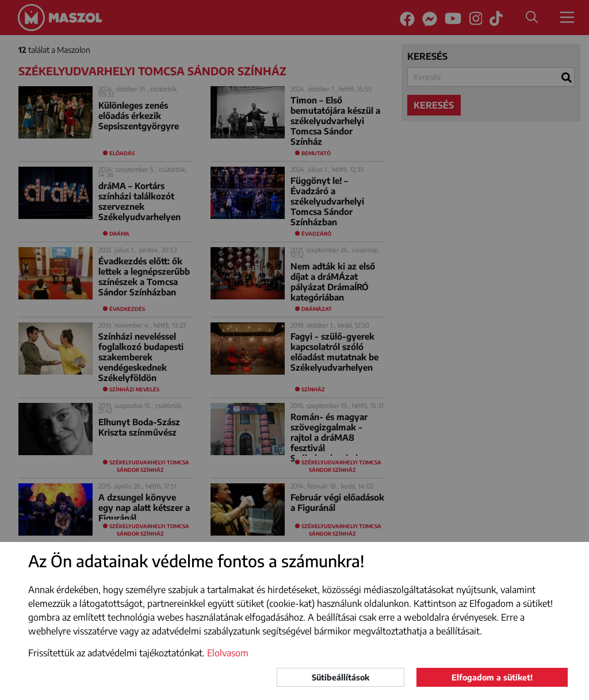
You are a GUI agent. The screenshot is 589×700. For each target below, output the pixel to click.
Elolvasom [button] (228, 653)
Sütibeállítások (341, 677)
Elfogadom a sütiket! (492, 677)
